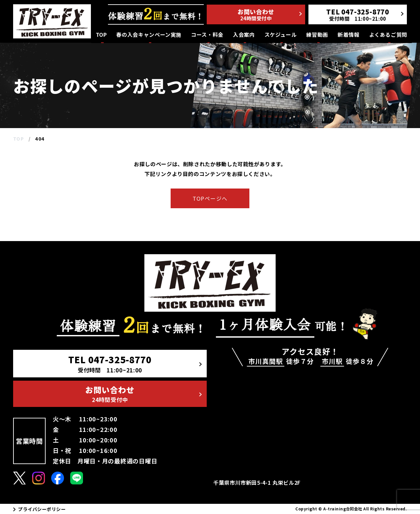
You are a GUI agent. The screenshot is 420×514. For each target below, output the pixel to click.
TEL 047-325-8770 (135, 364)
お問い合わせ (270, 14)
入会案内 (244, 34)
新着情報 (349, 34)
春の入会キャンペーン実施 (149, 34)
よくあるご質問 (388, 34)
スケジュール (281, 34)
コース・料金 (207, 34)
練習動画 (317, 34)
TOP (101, 34)
